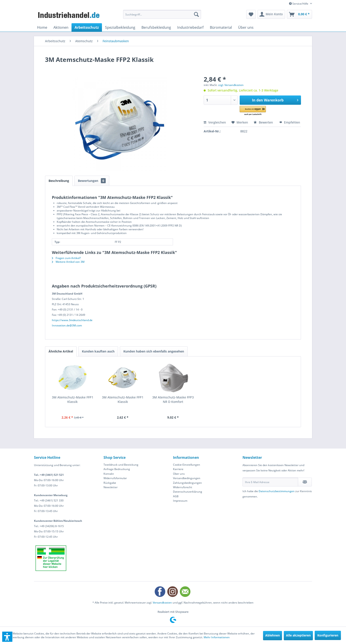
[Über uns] (246, 27)
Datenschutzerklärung (188, 492)
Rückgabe (110, 483)
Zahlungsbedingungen (187, 483)
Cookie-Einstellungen (187, 465)
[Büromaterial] (221, 27)
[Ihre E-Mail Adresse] (270, 482)
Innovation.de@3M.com (67, 325)
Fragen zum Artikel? (66, 258)
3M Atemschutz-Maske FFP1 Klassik (73, 399)
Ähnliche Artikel (61, 351)
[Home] (42, 27)
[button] (259, 111)
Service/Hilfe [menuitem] (299, 4)
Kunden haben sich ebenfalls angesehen (154, 351)
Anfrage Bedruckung (117, 469)
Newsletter (111, 487)
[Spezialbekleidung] (120, 27)
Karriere (178, 469)
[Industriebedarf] (190, 27)
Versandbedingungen (187, 478)
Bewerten (264, 122)
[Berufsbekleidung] (156, 27)
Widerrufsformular (115, 478)
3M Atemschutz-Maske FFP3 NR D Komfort (173, 399)
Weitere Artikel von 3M (68, 262)
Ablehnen (273, 635)
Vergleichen (215, 122)
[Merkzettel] (251, 14)
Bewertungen (92, 181)
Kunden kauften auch (98, 351)
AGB (176, 496)
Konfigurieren (328, 635)
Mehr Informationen (217, 637)
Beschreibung (59, 181)
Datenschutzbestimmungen (277, 491)
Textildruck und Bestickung (121, 465)
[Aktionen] (61, 27)
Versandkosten (162, 603)
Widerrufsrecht (183, 487)
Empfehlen (290, 122)
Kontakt (109, 474)
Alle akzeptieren (298, 635)
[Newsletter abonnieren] (305, 482)
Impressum (180, 501)
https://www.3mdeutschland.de (72, 320)
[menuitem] (162, 14)
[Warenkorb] (299, 14)
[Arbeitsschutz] (87, 27)
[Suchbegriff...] (162, 14)
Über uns (179, 474)
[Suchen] (196, 14)
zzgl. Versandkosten (231, 85)
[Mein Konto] (271, 14)
